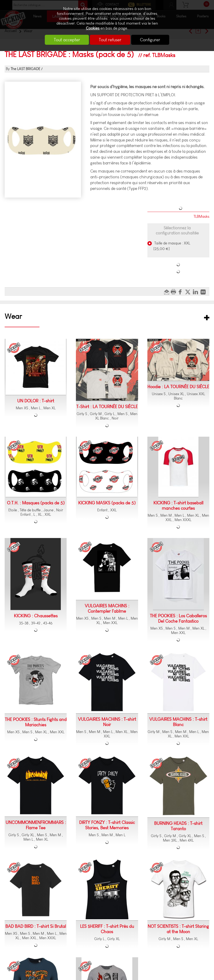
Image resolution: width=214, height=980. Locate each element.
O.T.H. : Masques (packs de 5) (36, 503)
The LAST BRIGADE (26, 69)
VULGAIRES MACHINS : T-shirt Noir (107, 722)
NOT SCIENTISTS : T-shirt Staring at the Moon (178, 929)
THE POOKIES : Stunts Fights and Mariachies (36, 722)
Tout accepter (65, 40)
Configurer (152, 40)
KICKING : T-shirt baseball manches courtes (178, 506)
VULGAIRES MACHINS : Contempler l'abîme (107, 608)
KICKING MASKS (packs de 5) (107, 503)
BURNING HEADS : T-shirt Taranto (178, 826)
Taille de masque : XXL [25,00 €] (172, 246)
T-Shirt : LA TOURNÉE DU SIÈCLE (107, 407)
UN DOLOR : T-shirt (36, 401)
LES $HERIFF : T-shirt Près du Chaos (107, 929)
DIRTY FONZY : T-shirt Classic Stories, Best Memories (107, 825)
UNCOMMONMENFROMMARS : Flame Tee (36, 825)
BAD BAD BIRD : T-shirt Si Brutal (36, 926)
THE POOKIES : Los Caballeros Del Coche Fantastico (178, 618)
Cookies (93, 28)
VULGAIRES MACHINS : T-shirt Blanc (178, 722)
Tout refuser (110, 40)
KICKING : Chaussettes (36, 616)
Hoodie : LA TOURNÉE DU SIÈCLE (178, 387)
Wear (13, 316)
